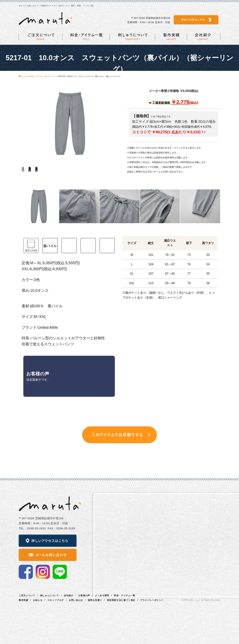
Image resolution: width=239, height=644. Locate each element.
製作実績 (23, 600)
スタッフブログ (56, 600)
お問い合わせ (76, 600)
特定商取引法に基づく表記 (121, 600)
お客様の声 (84, 596)
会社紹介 (69, 596)
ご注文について (27, 596)
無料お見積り (95, 600)
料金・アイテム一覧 (124, 596)
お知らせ (38, 600)
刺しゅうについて (50, 596)
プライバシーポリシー (152, 600)
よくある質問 (102, 596)
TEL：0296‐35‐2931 (32, 528)
